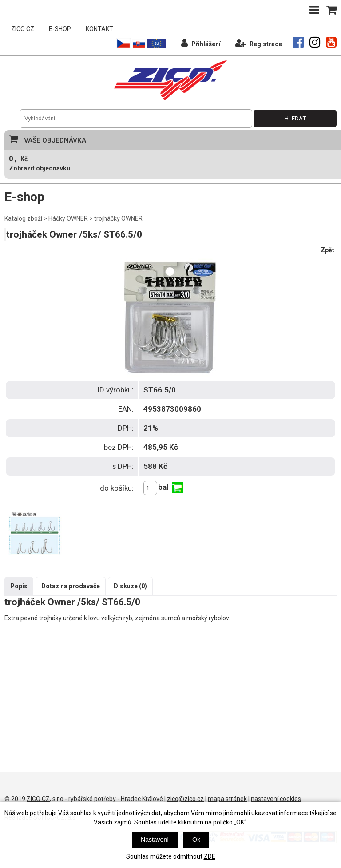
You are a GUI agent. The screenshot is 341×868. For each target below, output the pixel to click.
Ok (196, 840)
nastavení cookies (276, 799)
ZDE (210, 856)
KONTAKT (99, 29)
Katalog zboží (23, 218)
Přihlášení (201, 43)
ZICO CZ (23, 29)
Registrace (259, 43)
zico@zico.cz (185, 799)
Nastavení (155, 840)
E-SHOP (60, 29)
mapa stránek (227, 799)
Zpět (327, 250)
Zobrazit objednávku (40, 168)
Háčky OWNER (68, 218)
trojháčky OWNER (118, 218)
